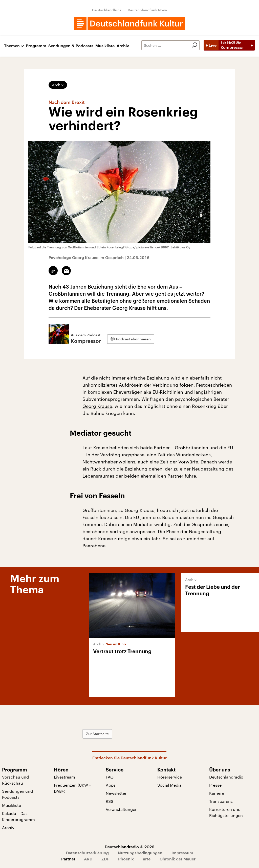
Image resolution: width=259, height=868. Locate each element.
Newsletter (116, 793)
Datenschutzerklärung (87, 853)
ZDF (105, 859)
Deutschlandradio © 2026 (129, 847)
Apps (111, 785)
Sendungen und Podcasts (17, 794)
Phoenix (126, 859)
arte (147, 859)
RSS (110, 801)
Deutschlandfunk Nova (147, 10)
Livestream (64, 777)
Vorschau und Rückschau (15, 780)
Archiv (123, 46)
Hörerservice (170, 777)
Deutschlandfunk (107, 10)
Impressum (182, 853)
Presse (215, 785)
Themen (12, 46)
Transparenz (221, 801)
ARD (88, 859)
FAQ (110, 777)
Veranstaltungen (122, 809)
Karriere (217, 793)
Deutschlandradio (226, 777)
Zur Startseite (97, 734)
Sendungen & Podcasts (71, 46)
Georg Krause (97, 406)
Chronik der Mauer (178, 859)
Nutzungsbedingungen (140, 853)
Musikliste (105, 46)
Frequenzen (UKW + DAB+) (73, 788)
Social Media (169, 785)
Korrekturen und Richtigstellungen (226, 812)
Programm (36, 46)
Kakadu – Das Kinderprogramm (18, 816)
